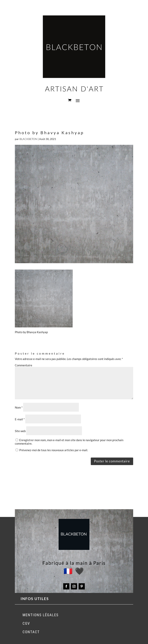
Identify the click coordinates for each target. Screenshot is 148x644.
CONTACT (31, 632)
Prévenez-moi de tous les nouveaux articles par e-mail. (54, 450)
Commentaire (24, 365)
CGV (26, 623)
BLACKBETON (28, 139)
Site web (20, 431)
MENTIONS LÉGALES (41, 615)
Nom (19, 407)
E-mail (20, 419)
